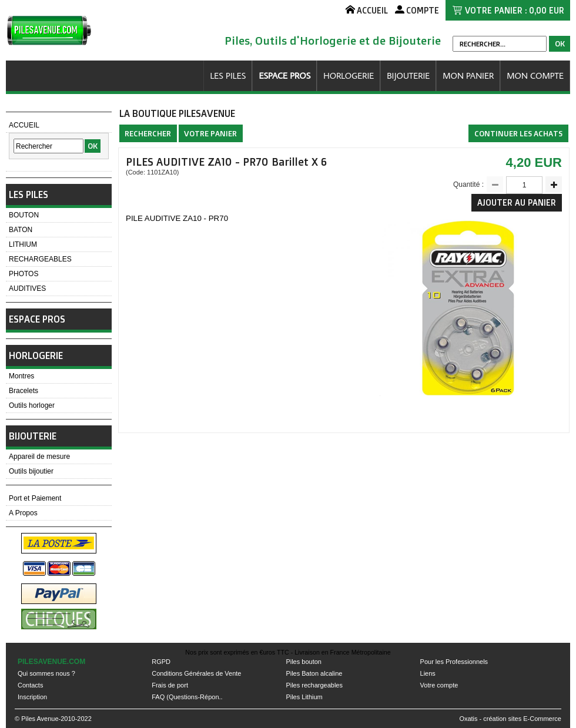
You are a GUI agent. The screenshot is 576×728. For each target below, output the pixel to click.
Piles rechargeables (314, 685)
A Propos (23, 513)
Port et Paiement (35, 498)
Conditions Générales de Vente (196, 673)
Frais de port (170, 685)
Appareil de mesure (39, 457)
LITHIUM (23, 244)
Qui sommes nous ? (46, 673)
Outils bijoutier (31, 471)
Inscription (32, 697)
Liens (428, 673)
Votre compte (439, 685)
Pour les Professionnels (454, 662)
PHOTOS (24, 274)
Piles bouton (304, 662)
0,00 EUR (547, 10)
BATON (21, 230)
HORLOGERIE (349, 76)
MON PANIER (468, 76)
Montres (21, 376)
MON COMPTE (535, 76)
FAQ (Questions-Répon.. (187, 697)
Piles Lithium (304, 697)
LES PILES (228, 76)
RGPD (161, 662)
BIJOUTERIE (408, 76)
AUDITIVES (27, 288)
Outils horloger (32, 405)
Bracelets (24, 391)
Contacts (30, 685)
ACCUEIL (24, 125)
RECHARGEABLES (40, 259)
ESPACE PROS (284, 76)
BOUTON (24, 215)
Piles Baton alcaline (314, 673)
